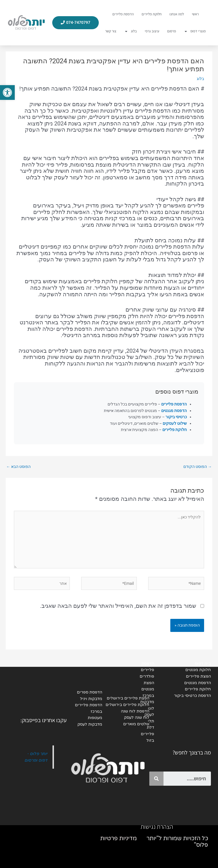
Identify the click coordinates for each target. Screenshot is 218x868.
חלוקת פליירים (152, 14)
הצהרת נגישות (157, 827)
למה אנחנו (177, 14)
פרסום (172, 31)
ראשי (195, 14)
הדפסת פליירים (123, 14)
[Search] (156, 779)
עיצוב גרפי (152, 31)
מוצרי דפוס (195, 31)
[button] (7, 93)
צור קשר (111, 31)
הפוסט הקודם (198, 466)
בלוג (131, 31)
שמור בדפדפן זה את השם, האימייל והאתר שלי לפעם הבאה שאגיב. (118, 606)
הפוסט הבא (18, 466)
